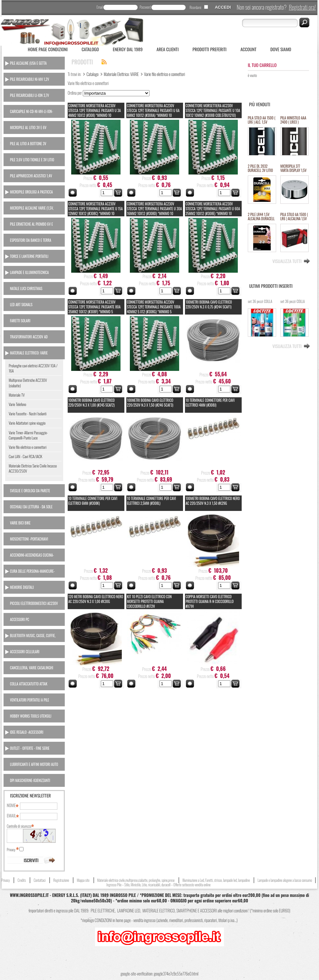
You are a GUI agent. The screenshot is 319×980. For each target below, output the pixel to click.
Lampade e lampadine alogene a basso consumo (285, 880)
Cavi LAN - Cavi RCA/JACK (25, 456)
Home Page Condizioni (48, 49)
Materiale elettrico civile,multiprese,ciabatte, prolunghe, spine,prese (136, 880)
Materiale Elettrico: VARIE (121, 74)
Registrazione (61, 880)
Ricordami (195, 7)
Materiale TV (17, 395)
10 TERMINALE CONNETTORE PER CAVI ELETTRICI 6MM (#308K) (93, 501)
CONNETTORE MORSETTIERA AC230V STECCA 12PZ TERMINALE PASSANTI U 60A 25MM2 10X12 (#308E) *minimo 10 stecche (213, 211)
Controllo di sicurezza (20, 826)
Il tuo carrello (262, 65)
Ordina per (75, 93)
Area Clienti (168, 49)
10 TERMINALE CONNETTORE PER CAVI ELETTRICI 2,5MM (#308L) (151, 501)
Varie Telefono (17, 404)
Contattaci (39, 880)
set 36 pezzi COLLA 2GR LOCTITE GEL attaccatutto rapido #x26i (260, 304)
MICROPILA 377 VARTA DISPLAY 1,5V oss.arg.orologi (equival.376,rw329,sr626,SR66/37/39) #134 (294, 169)
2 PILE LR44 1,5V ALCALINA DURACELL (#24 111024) (261, 217)
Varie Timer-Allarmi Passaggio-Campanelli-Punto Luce (28, 435)
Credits (22, 880)
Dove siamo (281, 49)
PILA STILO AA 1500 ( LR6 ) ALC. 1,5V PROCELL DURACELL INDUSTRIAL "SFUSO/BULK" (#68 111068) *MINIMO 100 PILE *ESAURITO (261, 120)
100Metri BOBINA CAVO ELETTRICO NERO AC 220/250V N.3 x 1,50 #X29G (213, 501)
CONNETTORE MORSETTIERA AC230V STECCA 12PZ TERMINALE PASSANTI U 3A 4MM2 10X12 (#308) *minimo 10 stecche (95, 113)
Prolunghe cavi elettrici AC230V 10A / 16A (33, 368)
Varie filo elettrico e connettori (28, 447)
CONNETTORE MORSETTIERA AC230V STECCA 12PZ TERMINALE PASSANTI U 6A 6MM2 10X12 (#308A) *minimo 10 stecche (153, 113)
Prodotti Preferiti (210, 49)
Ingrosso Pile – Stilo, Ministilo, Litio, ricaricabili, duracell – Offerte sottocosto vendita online (159, 885)
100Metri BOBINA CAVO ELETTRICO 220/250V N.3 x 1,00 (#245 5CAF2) (92, 403)
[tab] (34, 63)
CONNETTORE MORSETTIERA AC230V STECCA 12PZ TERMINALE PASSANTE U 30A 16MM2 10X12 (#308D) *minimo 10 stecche (154, 211)
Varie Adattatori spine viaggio (27, 423)
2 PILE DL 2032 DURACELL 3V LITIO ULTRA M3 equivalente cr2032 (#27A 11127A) (260, 169)
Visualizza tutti (287, 260)
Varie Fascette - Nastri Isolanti (28, 414)
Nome (12, 806)
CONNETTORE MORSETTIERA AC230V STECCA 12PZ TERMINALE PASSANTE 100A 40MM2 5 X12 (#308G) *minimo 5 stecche (154, 309)
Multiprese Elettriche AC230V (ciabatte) (28, 383)
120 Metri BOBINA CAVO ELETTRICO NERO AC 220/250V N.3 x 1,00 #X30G (96, 599)
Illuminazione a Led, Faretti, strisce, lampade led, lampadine (216, 880)
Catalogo (90, 49)
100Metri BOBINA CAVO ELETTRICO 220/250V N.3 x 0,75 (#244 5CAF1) (209, 304)
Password (145, 7)
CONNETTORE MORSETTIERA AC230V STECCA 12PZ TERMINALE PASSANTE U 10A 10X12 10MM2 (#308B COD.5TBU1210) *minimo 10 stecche (213, 113)
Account (248, 49)
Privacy (12, 850)
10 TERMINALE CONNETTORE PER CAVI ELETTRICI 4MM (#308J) (210, 403)
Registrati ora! (302, 7)
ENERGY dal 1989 (128, 49)
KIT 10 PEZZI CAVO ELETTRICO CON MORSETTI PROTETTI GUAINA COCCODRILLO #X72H (149, 601)
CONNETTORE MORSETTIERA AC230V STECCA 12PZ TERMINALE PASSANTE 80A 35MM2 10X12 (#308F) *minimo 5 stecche (94, 309)
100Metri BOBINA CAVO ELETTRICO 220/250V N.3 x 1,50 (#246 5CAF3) (150, 403)
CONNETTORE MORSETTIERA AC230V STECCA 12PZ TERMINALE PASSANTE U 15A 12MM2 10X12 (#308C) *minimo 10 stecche (96, 211)
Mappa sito (83, 880)
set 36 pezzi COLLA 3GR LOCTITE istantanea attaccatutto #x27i (293, 304)
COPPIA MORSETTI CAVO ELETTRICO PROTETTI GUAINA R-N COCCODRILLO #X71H (210, 601)
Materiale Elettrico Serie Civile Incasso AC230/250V (33, 468)
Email (100, 7)
